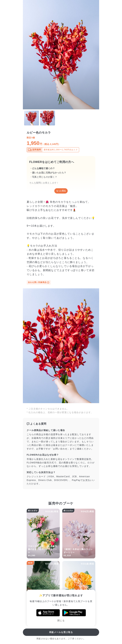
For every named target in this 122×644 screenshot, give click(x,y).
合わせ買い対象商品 (39, 282)
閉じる (61, 621)
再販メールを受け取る (61, 632)
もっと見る (61, 191)
